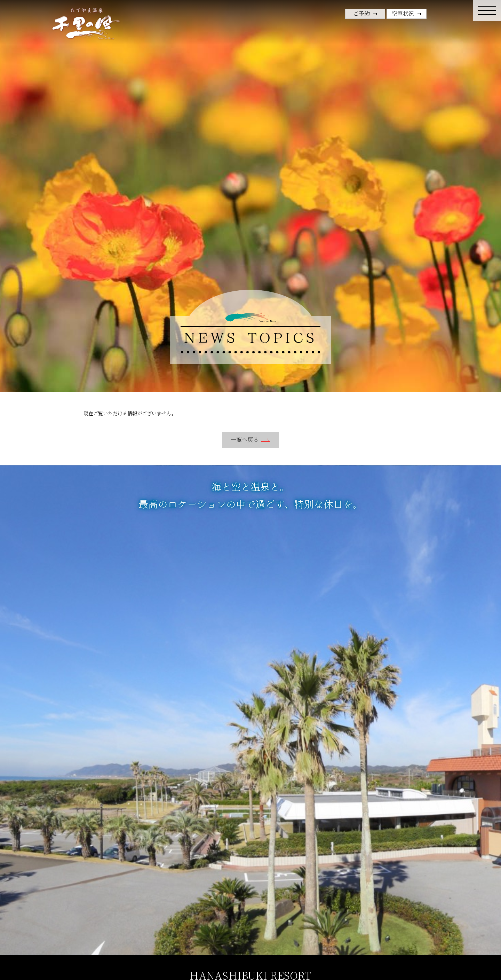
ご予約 (361, 13)
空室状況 (403, 13)
